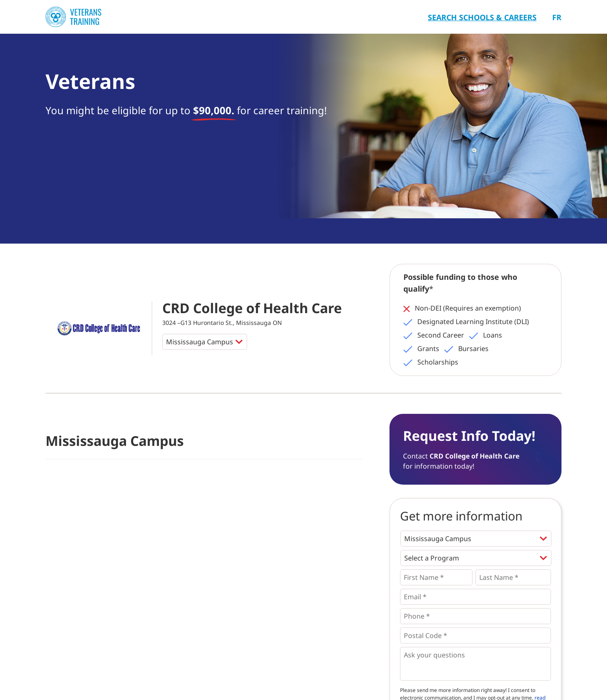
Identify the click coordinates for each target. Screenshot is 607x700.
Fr (557, 17)
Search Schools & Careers (482, 17)
